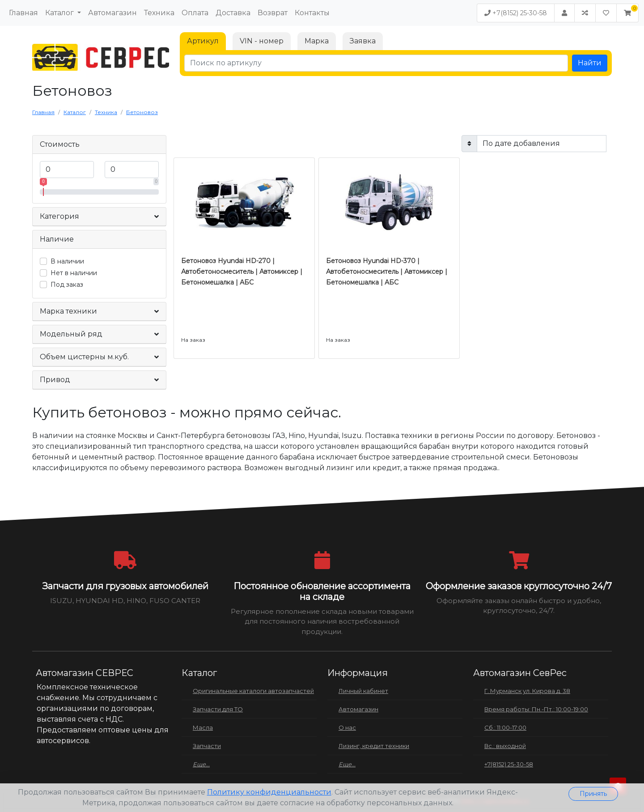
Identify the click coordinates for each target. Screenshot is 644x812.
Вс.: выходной (505, 746)
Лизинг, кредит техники (374, 746)
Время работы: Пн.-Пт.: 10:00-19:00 (536, 709)
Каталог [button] (60, 13)
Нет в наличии (74, 273)
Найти (590, 63)
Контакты (312, 13)
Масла (203, 727)
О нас (347, 727)
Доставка (233, 13)
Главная (23, 13)
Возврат (273, 13)
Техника (159, 13)
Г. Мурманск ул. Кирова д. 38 (527, 691)
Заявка (363, 41)
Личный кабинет (363, 691)
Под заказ (67, 285)
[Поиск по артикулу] (376, 63)
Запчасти (207, 746)
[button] (627, 13)
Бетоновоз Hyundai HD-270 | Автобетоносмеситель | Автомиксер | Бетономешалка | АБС (242, 272)
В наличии (67, 261)
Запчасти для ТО (218, 709)
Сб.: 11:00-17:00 (505, 727)
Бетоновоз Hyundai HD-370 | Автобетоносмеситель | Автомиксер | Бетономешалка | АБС (387, 272)
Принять (593, 794)
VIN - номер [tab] (262, 41)
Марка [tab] (317, 41)
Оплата (195, 13)
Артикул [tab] (203, 41)
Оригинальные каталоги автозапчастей (253, 691)
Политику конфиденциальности (269, 792)
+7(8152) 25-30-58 (516, 13)
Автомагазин (112, 13)
